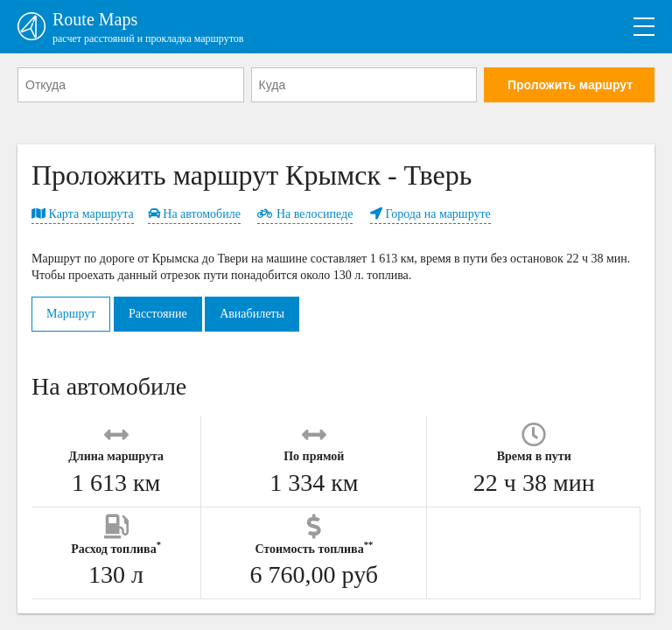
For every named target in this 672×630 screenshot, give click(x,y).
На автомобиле (194, 214)
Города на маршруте (430, 214)
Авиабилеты (252, 314)
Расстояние (158, 314)
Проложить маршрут (570, 85)
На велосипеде (305, 214)
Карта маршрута (83, 214)
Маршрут (71, 314)
